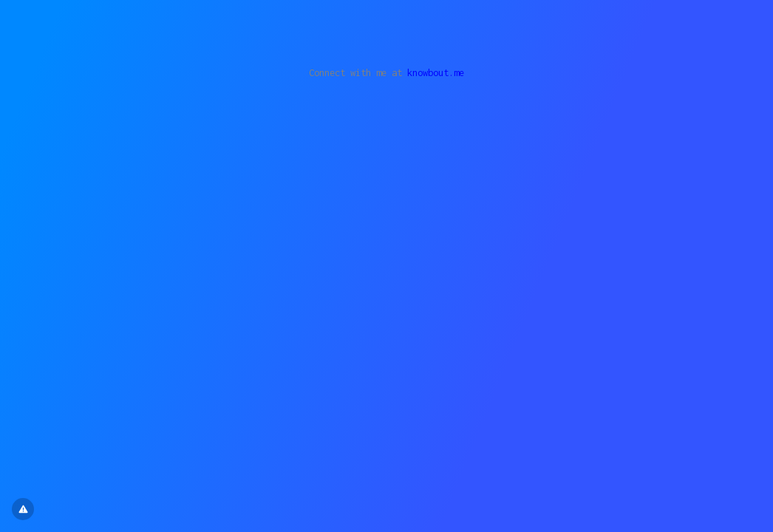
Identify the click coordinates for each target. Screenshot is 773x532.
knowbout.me (436, 73)
